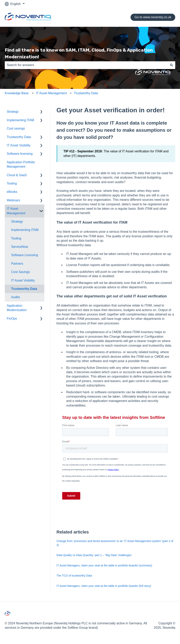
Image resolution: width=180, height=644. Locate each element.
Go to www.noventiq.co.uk (153, 17)
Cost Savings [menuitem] (20, 272)
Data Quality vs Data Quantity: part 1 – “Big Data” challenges (94, 555)
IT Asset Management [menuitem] (16, 211)
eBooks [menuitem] (12, 192)
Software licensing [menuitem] (20, 154)
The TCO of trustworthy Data (74, 576)
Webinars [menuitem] (13, 200)
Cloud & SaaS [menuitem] (17, 175)
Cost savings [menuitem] (16, 128)
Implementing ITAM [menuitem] (20, 120)
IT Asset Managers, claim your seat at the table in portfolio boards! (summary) (104, 565)
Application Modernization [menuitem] (17, 308)
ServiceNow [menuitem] (20, 247)
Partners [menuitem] (17, 264)
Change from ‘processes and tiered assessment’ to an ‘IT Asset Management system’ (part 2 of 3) (115, 543)
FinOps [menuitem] (12, 319)
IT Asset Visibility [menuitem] (19, 145)
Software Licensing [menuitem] (25, 255)
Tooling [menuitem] (12, 183)
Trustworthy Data (86, 93)
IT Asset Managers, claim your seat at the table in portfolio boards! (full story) (104, 586)
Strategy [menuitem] (13, 112)
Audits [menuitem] (15, 297)
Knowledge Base (17, 93)
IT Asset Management (51, 93)
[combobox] (86, 65)
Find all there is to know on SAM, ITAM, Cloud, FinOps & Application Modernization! (79, 53)
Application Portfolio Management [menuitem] (21, 164)
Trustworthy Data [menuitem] (19, 137)
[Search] (171, 65)
